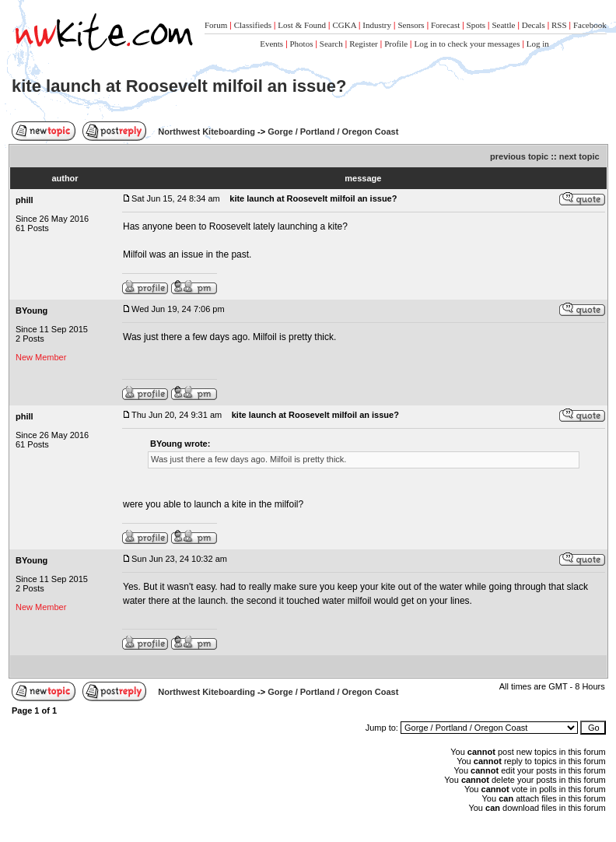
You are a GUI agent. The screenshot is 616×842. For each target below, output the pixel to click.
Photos (302, 44)
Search (331, 44)
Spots (476, 25)
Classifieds (253, 25)
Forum (216, 25)
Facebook (590, 25)
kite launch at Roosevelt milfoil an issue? (179, 86)
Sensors (411, 25)
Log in (538, 44)
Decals (534, 25)
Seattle (503, 25)
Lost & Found (302, 25)
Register (364, 44)
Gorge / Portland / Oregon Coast (333, 132)
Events (271, 44)
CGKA (344, 25)
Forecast (445, 25)
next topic (579, 156)
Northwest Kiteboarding (206, 132)
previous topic (519, 156)
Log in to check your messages (467, 44)
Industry (377, 25)
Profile (396, 44)
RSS (559, 25)
